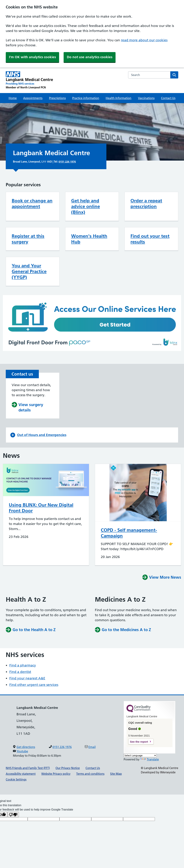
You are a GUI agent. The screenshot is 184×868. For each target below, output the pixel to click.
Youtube (22, 751)
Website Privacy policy (56, 774)
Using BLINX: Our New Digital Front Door (41, 508)
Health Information (119, 98)
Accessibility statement (21, 774)
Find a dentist (20, 672)
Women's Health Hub (89, 239)
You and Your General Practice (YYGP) (29, 271)
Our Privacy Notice (68, 768)
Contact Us (168, 98)
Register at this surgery (28, 239)
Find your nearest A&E (27, 678)
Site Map (116, 774)
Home (13, 98)
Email (92, 747)
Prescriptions (57, 98)
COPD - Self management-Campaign (129, 533)
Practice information (86, 98)
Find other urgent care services (34, 685)
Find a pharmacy (23, 665)
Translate (149, 759)
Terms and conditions (90, 774)
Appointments (33, 98)
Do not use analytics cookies (90, 57)
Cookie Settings (16, 779)
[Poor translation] (13, 814)
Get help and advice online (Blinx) (86, 206)
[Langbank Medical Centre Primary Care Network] (29, 80)
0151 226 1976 (67, 162)
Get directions (26, 747)
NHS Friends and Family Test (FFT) (28, 768)
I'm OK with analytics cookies (32, 57)
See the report (139, 742)
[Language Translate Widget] (140, 755)
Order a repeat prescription (146, 203)
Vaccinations (146, 98)
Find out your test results (150, 239)
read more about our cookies (144, 40)
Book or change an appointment (32, 203)
